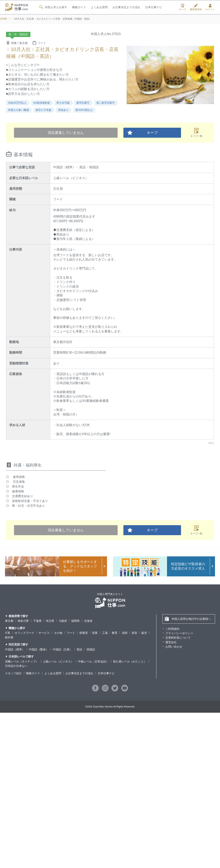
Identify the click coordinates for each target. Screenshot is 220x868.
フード (71, 633)
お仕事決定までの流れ (126, 7)
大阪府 (63, 621)
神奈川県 (23, 621)
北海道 (88, 621)
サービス (44, 633)
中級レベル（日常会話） (93, 661)
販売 (144, 633)
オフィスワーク (24, 633)
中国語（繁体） (39, 649)
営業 (95, 633)
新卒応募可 (83, 103)
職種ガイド (79, 7)
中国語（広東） (63, 649)
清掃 (125, 633)
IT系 (8, 633)
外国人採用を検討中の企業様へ (188, 619)
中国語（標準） (15, 649)
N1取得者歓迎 (42, 103)
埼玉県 (50, 621)
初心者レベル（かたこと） (130, 661)
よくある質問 (99, 7)
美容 (134, 633)
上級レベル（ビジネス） (58, 661)
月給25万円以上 (17, 103)
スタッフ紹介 (13, 673)
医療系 (84, 633)
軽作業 (9, 637)
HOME (4, 19)
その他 (58, 633)
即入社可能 (63, 103)
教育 (115, 633)
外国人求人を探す (53, 7)
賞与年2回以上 (84, 110)
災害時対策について (178, 638)
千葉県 (37, 621)
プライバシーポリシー (179, 633)
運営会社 (171, 642)
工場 (105, 633)
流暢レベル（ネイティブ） (22, 661)
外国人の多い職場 (18, 110)
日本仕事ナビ (154, 7)
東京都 (9, 621)
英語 (79, 649)
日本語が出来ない (16, 666)
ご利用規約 (172, 629)
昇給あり (63, 110)
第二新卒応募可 (105, 103)
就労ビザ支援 (43, 110)
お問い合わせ (174, 647)
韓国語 (91, 649)
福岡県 (75, 621)
